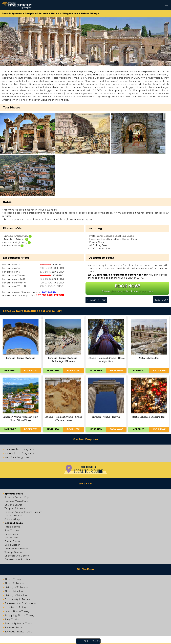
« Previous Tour (96, 300)
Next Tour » (161, 300)
